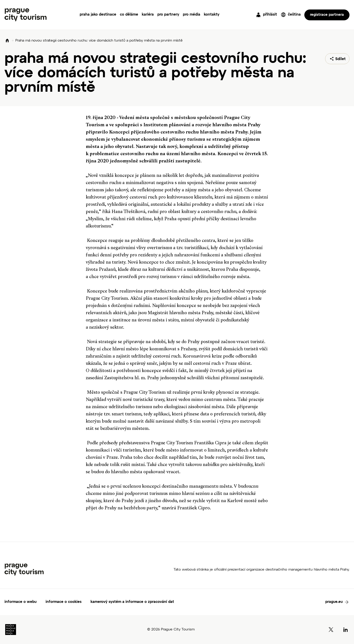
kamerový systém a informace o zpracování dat (132, 602)
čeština (294, 15)
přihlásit (270, 15)
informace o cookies (64, 602)
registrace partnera (327, 15)
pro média (192, 15)
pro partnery (168, 15)
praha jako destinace (98, 15)
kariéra (148, 15)
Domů (7, 41)
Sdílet (340, 59)
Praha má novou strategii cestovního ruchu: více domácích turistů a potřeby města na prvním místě (99, 41)
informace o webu (21, 602)
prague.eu (334, 602)
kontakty (212, 15)
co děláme (129, 15)
